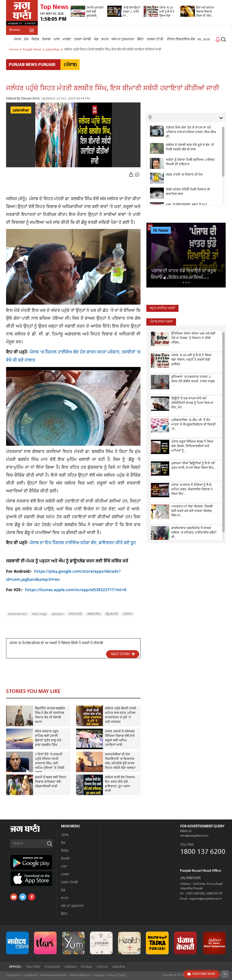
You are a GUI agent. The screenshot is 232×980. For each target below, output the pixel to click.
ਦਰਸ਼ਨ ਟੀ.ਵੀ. (155, 39)
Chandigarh (52, 967)
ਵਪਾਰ (105, 39)
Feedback (31, 975)
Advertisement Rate (54, 975)
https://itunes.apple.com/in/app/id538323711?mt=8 (76, 590)
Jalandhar (21, 110)
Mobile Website (80, 975)
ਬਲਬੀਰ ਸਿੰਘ (94, 614)
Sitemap (99, 975)
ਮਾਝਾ (57, 39)
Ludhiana (71, 967)
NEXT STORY (123, 654)
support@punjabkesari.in (205, 899)
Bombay (87, 967)
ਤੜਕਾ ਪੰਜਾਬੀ (83, 39)
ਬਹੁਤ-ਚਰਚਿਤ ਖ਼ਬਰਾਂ (162, 308)
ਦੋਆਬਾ (46, 39)
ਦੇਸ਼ (26, 39)
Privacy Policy (117, 975)
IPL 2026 (204, 39)
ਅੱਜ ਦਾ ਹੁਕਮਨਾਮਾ (123, 39)
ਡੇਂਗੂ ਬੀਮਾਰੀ (112, 614)
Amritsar (102, 967)
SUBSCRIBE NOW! (201, 974)
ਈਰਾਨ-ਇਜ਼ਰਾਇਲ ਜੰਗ (181, 39)
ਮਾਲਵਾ (67, 39)
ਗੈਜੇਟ (141, 39)
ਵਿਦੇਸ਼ (35, 39)
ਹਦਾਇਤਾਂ (128, 614)
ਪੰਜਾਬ (17, 39)
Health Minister (18, 614)
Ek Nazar (161, 231)
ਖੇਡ (96, 39)
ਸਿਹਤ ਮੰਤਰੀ (75, 614)
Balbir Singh (39, 614)
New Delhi (33, 967)
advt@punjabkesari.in (194, 836)
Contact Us (13, 975)
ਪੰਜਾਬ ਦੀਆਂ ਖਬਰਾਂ (161, 322)
